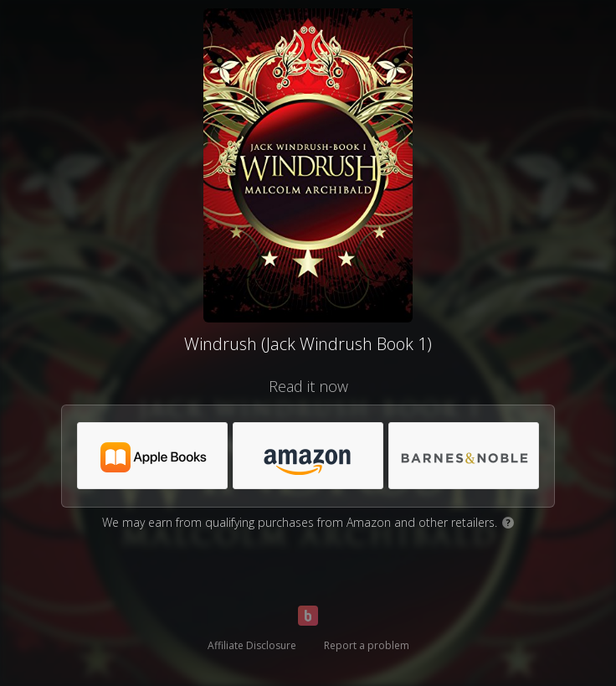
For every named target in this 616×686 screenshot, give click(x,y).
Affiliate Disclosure (252, 645)
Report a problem (367, 645)
